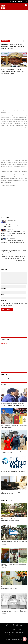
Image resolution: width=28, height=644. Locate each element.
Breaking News (11, 221)
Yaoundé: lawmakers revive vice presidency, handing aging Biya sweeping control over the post (13, 233)
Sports (6, 632)
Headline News (11, 238)
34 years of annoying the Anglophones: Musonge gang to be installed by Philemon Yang (14, 258)
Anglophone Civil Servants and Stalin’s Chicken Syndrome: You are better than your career (14, 252)
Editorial (21, 630)
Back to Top (25, 640)
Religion (22, 632)
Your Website (4, 300)
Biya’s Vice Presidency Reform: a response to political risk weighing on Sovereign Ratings (12, 46)
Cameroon (10, 229)
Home (6, 630)
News (10, 630)
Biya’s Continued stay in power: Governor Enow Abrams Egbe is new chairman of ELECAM (13, 72)
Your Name (3, 289)
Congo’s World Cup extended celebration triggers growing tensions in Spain (12, 242)
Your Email (3, 295)
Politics (15, 630)
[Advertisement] (14, 24)
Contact (12, 635)
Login (17, 635)
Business (12, 632)
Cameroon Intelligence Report (13, 639)
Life (17, 632)
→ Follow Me (4, 343)
